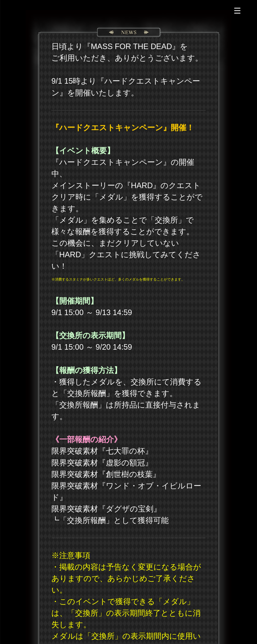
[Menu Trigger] (237, 11)
